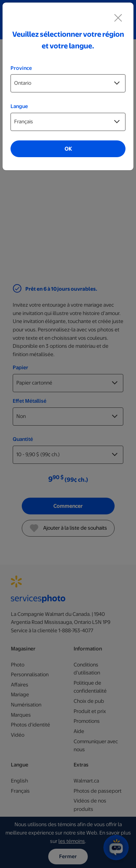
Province (21, 68)
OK (68, 149)
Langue (19, 106)
